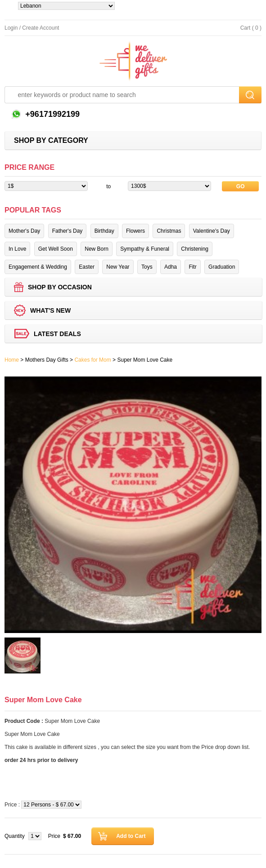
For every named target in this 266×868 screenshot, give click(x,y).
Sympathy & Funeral (145, 249)
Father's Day (68, 231)
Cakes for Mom (92, 360)
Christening (195, 249)
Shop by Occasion (60, 287)
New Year (118, 267)
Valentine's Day (212, 231)
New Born (97, 249)
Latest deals (57, 334)
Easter (87, 267)
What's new (50, 310)
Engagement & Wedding (38, 267)
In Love (17, 249)
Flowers (135, 231)
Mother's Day (24, 231)
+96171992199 (51, 114)
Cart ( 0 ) (251, 28)
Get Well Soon (56, 249)
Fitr (192, 267)
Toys (147, 267)
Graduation (222, 267)
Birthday (104, 231)
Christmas (169, 231)
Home (12, 360)
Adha (171, 267)
